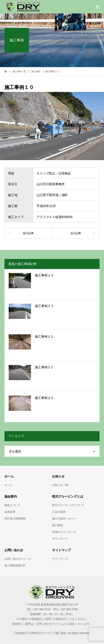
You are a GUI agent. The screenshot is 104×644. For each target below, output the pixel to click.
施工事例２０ (44, 398)
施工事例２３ (44, 306)
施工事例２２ (44, 337)
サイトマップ (60, 559)
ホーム (8, 485)
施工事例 (57, 525)
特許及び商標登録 (15, 519)
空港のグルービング (64, 532)
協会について (12, 505)
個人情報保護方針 (15, 566)
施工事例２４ (44, 275)
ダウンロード (60, 539)
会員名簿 (10, 512)
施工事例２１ (44, 367)
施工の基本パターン (64, 519)
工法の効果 (59, 512)
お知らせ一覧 (60, 485)
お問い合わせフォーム (18, 559)
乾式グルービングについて (68, 505)
